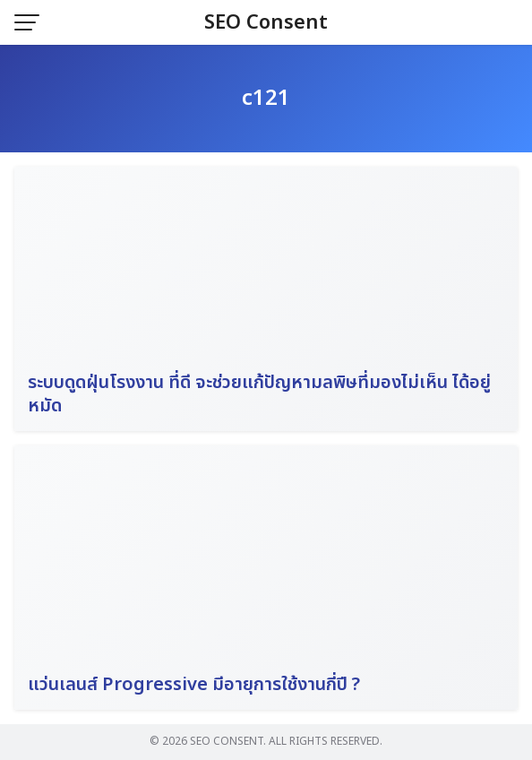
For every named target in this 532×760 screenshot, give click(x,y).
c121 (266, 99)
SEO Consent (266, 23)
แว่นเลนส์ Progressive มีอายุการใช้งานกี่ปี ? (194, 685)
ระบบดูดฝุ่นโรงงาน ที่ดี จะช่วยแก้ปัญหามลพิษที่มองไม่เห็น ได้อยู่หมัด (259, 394)
